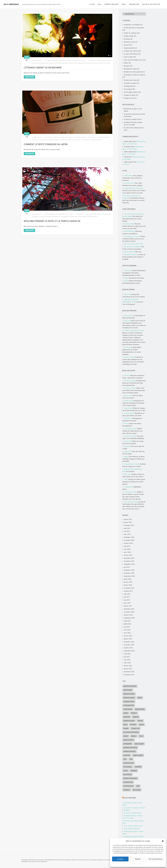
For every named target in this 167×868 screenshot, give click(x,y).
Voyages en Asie (129, 98)
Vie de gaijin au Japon (79, 137)
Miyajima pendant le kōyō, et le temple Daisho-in (52, 221)
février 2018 (128, 582)
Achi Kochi (127, 375)
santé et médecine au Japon (102, 63)
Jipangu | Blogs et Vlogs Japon (134, 188)
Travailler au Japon (130, 83)
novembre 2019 (129, 561)
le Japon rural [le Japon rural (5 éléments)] (135, 728)
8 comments (92, 137)
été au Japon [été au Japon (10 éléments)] (137, 790)
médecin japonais (78, 63)
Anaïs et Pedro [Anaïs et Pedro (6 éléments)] (128, 690)
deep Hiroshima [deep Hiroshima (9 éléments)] (140, 709)
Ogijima (126, 457)
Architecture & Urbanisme (132, 25)
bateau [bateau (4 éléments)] (140, 698)
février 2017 (128, 606)
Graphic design (129, 36)
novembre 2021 (129, 525)
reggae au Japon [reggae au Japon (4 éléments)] (138, 755)
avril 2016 (127, 630)
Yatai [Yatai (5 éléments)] (138, 786)
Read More (29, 77)
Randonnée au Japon (130, 69)
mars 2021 (127, 534)
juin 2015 (127, 657)
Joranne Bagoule (129, 413)
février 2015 (128, 666)
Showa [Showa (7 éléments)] (126, 771)
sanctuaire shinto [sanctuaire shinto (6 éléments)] (129, 763)
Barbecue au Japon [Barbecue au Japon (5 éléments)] (129, 698)
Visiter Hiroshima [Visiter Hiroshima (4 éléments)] (128, 786)
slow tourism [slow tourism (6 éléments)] (127, 774)
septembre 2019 (129, 564)
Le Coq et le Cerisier (131, 429)
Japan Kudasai (128, 408)
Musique (127, 66)
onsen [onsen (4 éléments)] (141, 736)
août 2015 (127, 654)
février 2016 (128, 636)
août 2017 (127, 594)
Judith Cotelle (37, 61)
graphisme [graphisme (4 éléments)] (127, 717)
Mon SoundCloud (129, 252)
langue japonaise (129, 48)
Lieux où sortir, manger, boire (133, 60)
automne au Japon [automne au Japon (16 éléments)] (129, 694)
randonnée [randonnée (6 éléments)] (127, 755)
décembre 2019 (129, 558)
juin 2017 (127, 597)
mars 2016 (127, 633)
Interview (127, 45)
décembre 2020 (129, 537)
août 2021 (127, 528)
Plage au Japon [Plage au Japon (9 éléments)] (139, 744)
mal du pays (56, 140)
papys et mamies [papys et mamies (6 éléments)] (129, 740)
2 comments (92, 61)
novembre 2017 (129, 588)
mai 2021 (127, 531)
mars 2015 (127, 663)
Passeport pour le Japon (132, 464)
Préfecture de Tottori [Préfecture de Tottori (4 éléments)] (130, 751)
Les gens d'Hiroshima (52, 61)
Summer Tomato (129, 357)
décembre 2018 (129, 570)
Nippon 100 (128, 451)
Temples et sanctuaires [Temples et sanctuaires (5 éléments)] (130, 778)
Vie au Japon (82, 61)
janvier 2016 (128, 639)
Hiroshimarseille (129, 224)
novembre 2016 (129, 612)
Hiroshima (127, 39)
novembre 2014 (129, 675)
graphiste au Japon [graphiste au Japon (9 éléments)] (129, 721)
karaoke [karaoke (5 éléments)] (126, 728)
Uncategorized (129, 86)
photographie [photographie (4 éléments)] (128, 744)
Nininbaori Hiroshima (131, 254)
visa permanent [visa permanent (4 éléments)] (128, 782)
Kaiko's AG (127, 294)
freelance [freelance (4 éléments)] (134, 713)
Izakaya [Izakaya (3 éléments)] (141, 724)
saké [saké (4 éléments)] (131, 759)
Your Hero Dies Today (131, 502)
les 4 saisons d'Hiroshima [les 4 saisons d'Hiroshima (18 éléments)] (131, 732)
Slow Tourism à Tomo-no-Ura (133, 826)
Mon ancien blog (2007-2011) (134, 244)
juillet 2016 (128, 624)
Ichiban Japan (128, 395)
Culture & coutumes (130, 33)
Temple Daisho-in (92, 216)
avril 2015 (127, 660)
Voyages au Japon (130, 95)
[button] (163, 841)
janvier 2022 (128, 522)
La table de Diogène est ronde (134, 330)
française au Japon (47, 140)
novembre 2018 (129, 573)
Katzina (126, 423)
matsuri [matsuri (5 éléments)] (126, 736)
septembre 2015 (129, 651)
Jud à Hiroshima (130, 798)
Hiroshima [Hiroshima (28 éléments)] (133, 724)
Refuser (138, 859)
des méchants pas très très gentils (48, 63)
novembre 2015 (129, 645)
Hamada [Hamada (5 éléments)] (140, 721)
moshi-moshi (128, 441)
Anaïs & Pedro (129, 316)
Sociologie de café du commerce (68, 61)
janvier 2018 (128, 585)
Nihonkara (127, 446)
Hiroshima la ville (129, 42)
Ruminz (126, 278)
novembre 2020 (129, 540)
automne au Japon (102, 214)
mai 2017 (127, 600)
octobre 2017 (128, 591)
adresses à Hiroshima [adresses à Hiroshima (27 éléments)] (130, 686)
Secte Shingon (82, 216)
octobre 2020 (128, 543)
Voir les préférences (155, 859)
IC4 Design (127, 270)
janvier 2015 (128, 669)
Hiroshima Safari (129, 183)
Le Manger (127, 347)
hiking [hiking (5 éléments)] (125, 724)
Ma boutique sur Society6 (132, 236)
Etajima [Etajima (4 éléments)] (126, 713)
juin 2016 (127, 627)
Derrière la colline (130, 381)
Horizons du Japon (130, 388)
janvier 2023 (128, 519)
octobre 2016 (128, 615)
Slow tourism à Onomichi (132, 829)
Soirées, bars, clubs (130, 80)
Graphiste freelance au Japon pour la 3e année (133, 124)
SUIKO (126, 281)
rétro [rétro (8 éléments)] (125, 759)
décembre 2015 (129, 642)
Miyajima (55, 216)
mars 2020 (127, 552)
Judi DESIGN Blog (130, 231)
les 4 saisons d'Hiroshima (45, 216)
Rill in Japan (128, 474)
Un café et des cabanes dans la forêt (134, 129)
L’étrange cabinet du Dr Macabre (43, 68)
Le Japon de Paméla (130, 436)
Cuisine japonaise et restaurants (55, 214)
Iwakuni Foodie (129, 401)
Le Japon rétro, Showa (131, 51)
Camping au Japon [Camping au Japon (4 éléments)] (129, 701)
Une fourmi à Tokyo (130, 492)
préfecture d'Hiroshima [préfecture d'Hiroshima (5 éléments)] (130, 748)
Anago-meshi (93, 214)
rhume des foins (89, 63)
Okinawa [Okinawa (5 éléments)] (134, 736)
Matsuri (126, 63)
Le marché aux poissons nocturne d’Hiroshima (134, 115)
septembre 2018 (129, 576)
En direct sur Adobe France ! (133, 119)
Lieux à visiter (69, 214)
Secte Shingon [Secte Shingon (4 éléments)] (128, 767)
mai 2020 (127, 546)
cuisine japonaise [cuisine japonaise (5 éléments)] (129, 705)
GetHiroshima (128, 176)
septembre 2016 (129, 618)
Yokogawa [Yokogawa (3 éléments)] (127, 790)
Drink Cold (127, 321)
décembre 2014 (129, 672)
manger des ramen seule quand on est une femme (75, 140)
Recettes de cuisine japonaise (133, 72)
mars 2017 (127, 603)
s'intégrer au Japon (96, 140)
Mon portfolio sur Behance (132, 247)
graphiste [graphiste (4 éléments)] (136, 717)
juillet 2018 (128, 579)
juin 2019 (127, 567)
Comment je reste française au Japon (46, 144)
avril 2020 (127, 549)
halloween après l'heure (65, 63)
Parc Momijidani (63, 216)
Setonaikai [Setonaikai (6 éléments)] (138, 767)
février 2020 (128, 555)
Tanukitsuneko (128, 487)
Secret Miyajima (73, 216)
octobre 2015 (128, 648)
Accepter (120, 859)
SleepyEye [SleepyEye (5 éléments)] (134, 771)
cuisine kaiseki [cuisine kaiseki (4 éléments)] (128, 709)
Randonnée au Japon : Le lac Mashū (133, 110)
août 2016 (127, 621)
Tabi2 (126, 479)
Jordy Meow (128, 418)
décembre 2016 (129, 609)
